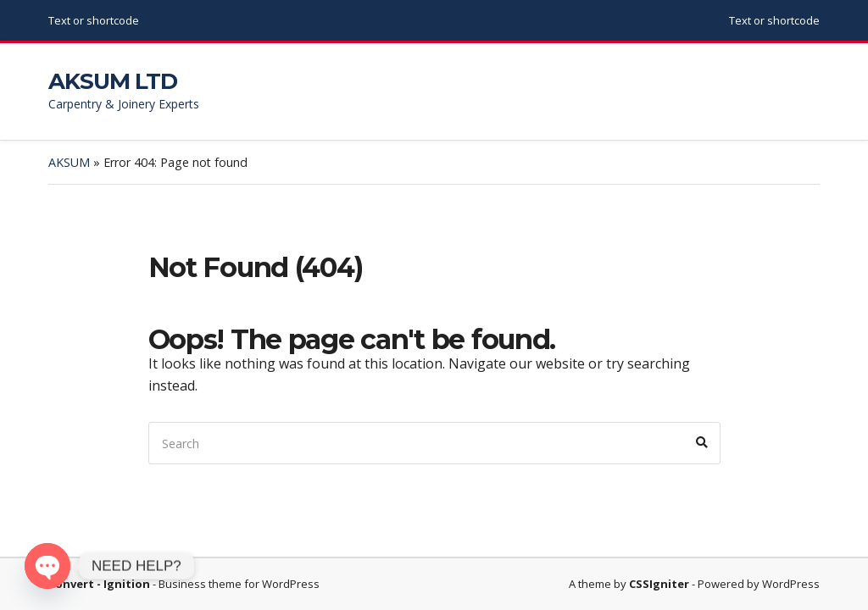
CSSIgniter (659, 584)
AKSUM (69, 162)
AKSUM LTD (113, 81)
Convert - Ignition (99, 584)
